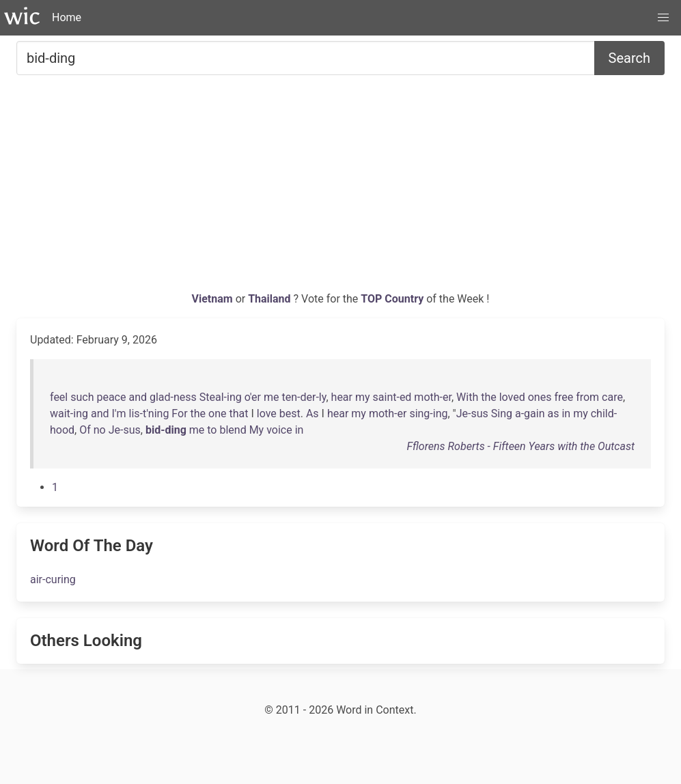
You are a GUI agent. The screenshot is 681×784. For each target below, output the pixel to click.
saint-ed (392, 397)
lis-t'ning (149, 414)
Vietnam (214, 299)
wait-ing (69, 414)
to (212, 430)
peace (111, 397)
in (566, 414)
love (267, 414)
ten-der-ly (304, 397)
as (553, 414)
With (467, 397)
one (217, 414)
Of (85, 430)
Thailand (270, 299)
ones (540, 397)
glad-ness (173, 397)
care (612, 397)
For (179, 414)
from (587, 397)
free (564, 397)
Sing (502, 414)
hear (342, 397)
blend (233, 430)
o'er (253, 397)
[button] (663, 18)
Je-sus (472, 414)
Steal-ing (221, 397)
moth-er (433, 397)
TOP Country (392, 299)
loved (512, 397)
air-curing (53, 579)
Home (67, 17)
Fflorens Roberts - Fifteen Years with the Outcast (520, 446)
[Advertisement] (340, 188)
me (272, 397)
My (257, 430)
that (238, 414)
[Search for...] (306, 58)
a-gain (530, 414)
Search (629, 58)
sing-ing (428, 414)
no (100, 430)
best (290, 414)
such (82, 397)
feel (59, 397)
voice (279, 430)
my (363, 397)
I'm (119, 414)
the (489, 397)
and (138, 397)
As (312, 414)
